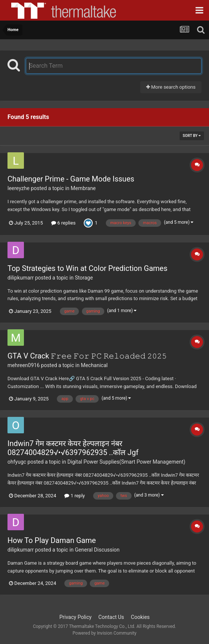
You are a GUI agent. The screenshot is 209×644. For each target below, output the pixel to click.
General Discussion (97, 550)
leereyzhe (19, 188)
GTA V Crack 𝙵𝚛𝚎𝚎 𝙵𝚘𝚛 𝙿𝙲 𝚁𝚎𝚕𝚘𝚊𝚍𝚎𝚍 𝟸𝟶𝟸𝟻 (87, 356)
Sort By (192, 136)
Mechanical (94, 365)
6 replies (63, 223)
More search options (171, 87)
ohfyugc (17, 462)
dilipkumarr (21, 278)
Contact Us (111, 617)
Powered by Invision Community (104, 633)
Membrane (83, 188)
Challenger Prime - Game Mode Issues (71, 179)
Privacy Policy (76, 617)
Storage (84, 278)
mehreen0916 (24, 365)
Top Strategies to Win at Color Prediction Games (87, 268)
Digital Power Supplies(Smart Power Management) (126, 462)
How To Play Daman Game (52, 540)
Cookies (140, 617)
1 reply (75, 496)
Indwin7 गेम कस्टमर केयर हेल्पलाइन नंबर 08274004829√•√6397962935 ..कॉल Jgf (73, 448)
